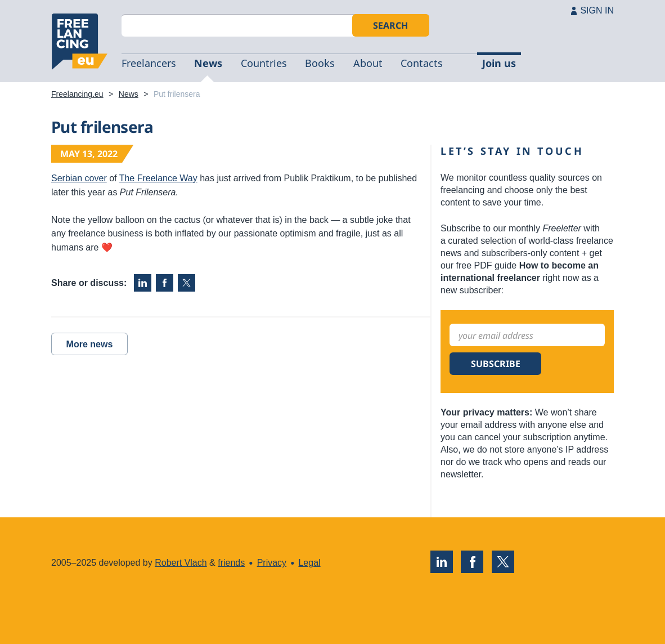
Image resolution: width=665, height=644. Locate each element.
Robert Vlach (181, 563)
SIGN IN (597, 10)
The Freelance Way (158, 178)
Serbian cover (79, 178)
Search (390, 25)
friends (231, 563)
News (208, 63)
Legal (309, 563)
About (368, 63)
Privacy (272, 563)
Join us (499, 63)
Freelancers (149, 63)
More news (90, 344)
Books (320, 63)
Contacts (422, 63)
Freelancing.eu (79, 42)
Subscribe (496, 364)
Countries (264, 63)
